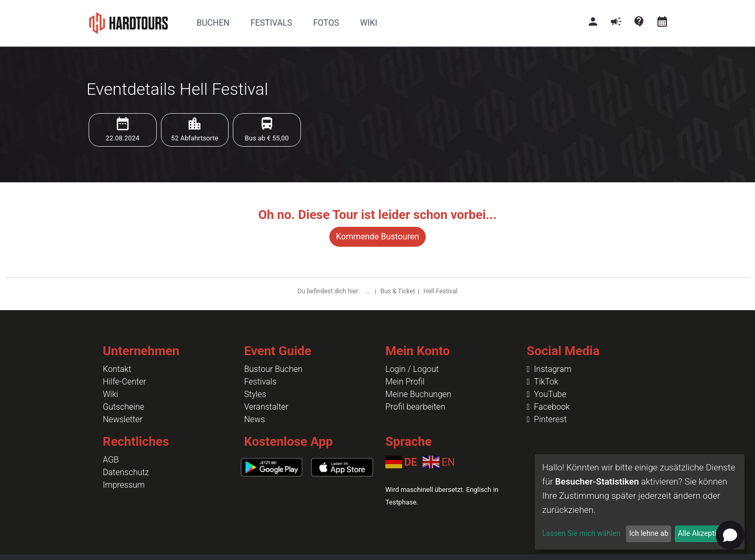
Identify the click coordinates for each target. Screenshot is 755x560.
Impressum (124, 485)
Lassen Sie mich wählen (581, 533)
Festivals (261, 382)
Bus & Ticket (398, 291)
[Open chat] (730, 535)
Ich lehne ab (649, 533)
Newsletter (123, 419)
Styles (255, 394)
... (369, 291)
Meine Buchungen (418, 394)
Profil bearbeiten (415, 407)
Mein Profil (405, 382)
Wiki (110, 394)
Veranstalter (266, 407)
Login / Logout (412, 369)
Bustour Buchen (273, 369)
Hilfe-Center (125, 382)
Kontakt (117, 369)
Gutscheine (123, 407)
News (255, 419)
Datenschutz (126, 472)
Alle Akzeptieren (704, 533)
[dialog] (640, 502)
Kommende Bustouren (377, 237)
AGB (111, 460)
